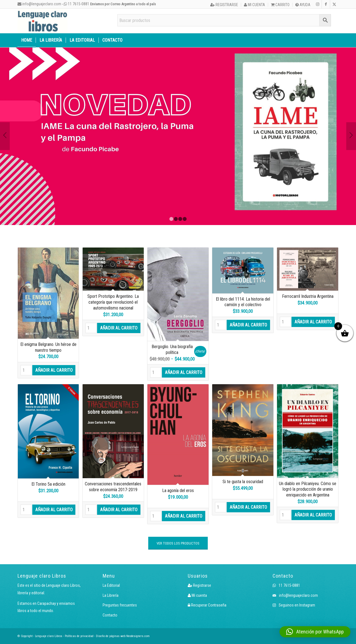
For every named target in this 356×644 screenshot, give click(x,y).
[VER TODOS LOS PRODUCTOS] (178, 543)
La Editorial (111, 585)
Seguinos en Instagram (294, 605)
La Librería (111, 595)
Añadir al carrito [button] (54, 370)
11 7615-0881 (76, 4)
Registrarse (224, 5)
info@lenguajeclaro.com (39, 4)
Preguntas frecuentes (120, 605)
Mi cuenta (254, 5)
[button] (315, 632)
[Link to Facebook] (326, 4)
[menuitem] (224, 5)
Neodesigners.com (138, 636)
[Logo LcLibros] (43, 21)
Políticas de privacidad (79, 636)
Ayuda (303, 5)
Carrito (280, 5)
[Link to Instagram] (317, 4)
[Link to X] (334, 4)
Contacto (110, 615)
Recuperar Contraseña (207, 605)
